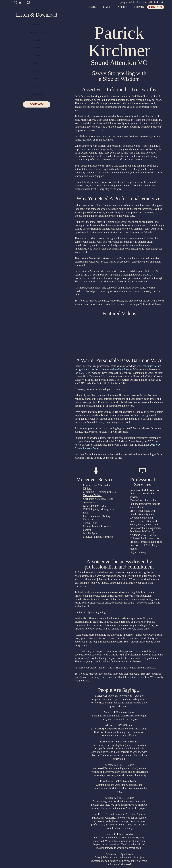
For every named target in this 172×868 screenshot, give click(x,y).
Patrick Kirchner (119, 42)
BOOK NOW (37, 106)
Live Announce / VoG (95, 506)
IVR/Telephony (92, 509)
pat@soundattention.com (133, 2)
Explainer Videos (92, 495)
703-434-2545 (157, 2)
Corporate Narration (94, 499)
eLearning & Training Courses (100, 492)
